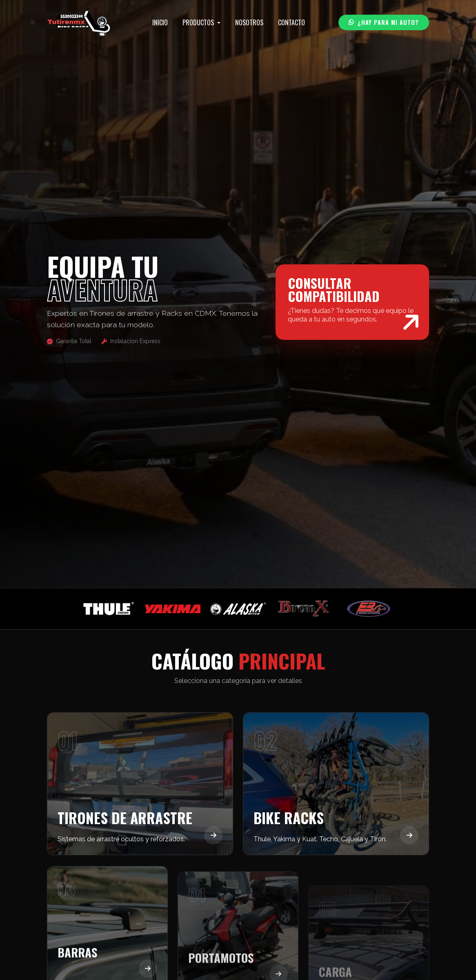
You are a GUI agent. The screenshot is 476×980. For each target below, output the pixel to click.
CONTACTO (291, 22)
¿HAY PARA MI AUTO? (384, 22)
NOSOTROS (249, 22)
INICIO (160, 22)
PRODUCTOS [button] (199, 22)
